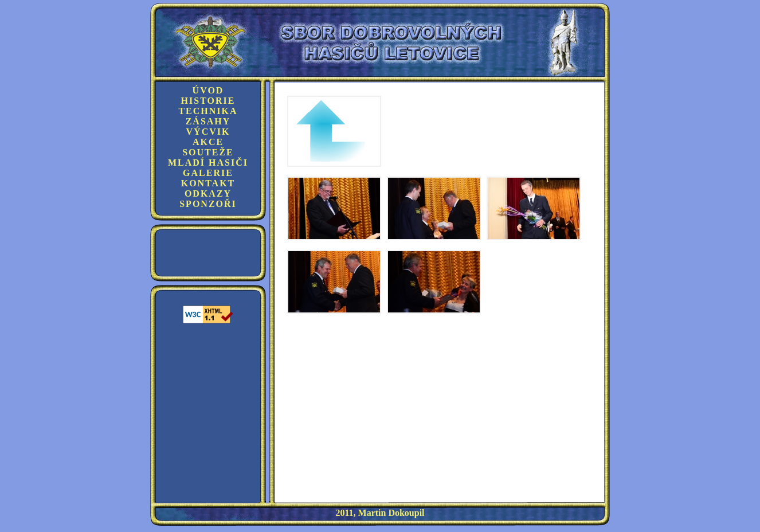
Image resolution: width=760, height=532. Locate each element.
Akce (208, 142)
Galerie (208, 173)
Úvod (208, 90)
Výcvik (208, 132)
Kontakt (208, 183)
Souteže (208, 152)
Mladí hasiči (208, 163)
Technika (208, 111)
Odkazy (208, 193)
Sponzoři (208, 204)
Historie (208, 101)
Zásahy (208, 121)
